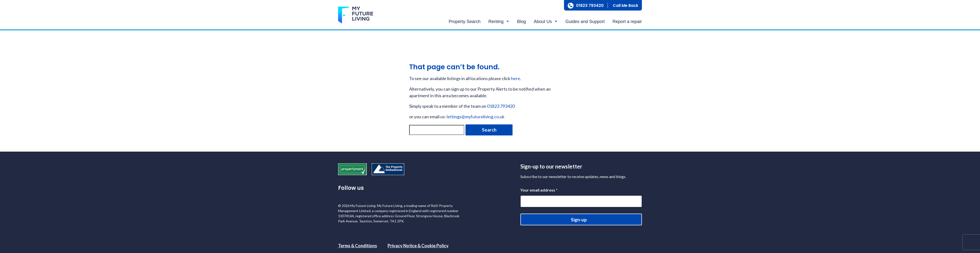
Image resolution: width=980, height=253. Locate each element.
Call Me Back (625, 6)
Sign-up (579, 220)
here (516, 78)
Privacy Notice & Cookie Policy (418, 246)
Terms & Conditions (358, 246)
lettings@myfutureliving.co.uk (476, 117)
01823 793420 (590, 6)
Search (489, 130)
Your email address (539, 190)
